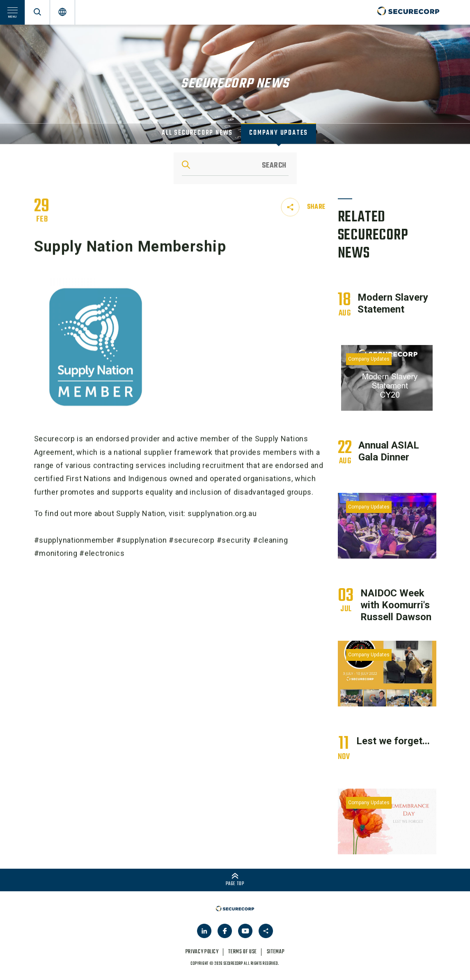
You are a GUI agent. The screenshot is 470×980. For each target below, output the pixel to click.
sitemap (276, 952)
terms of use (243, 952)
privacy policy (202, 952)
